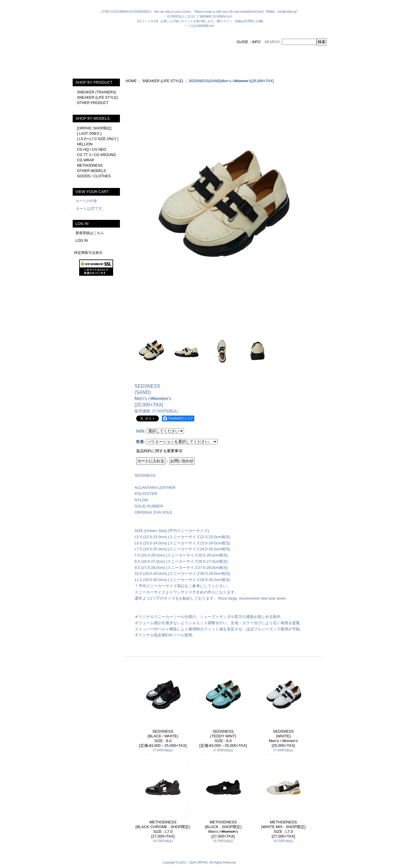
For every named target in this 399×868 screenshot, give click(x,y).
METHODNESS (90, 166)
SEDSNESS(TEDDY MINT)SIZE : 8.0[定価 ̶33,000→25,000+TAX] (223, 738)
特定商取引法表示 (88, 253)
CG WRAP (86, 160)
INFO (256, 42)
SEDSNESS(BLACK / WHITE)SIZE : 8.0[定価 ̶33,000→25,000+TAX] (163, 738)
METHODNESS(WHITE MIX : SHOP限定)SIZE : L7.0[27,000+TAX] (283, 829)
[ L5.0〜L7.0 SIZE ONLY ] (98, 139)
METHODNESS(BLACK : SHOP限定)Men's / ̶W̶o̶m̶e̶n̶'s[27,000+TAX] (223, 829)
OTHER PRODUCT (93, 103)
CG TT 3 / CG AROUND (97, 155)
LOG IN (82, 241)
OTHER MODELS (92, 171)
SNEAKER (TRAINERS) (97, 92)
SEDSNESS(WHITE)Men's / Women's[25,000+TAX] (283, 738)
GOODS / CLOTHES (94, 176)
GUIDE (243, 42)
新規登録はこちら (90, 233)
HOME (131, 81)
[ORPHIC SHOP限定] (94, 128)
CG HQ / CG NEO (92, 150)
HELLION (85, 144)
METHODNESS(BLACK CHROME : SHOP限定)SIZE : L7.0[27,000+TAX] (163, 829)
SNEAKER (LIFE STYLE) (98, 98)
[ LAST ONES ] (89, 134)
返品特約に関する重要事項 (159, 451)
